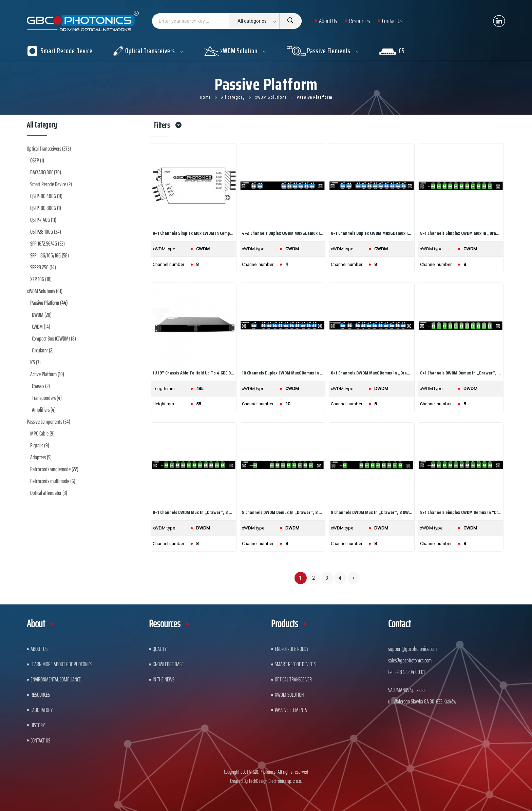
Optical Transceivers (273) (49, 149)
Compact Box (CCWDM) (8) (54, 339)
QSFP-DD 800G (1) (46, 208)
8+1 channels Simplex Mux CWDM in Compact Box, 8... (194, 233)
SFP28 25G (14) (43, 267)
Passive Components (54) (49, 422)
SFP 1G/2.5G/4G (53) (47, 244)
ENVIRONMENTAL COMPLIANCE (56, 679)
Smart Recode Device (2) (51, 184)
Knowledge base (168, 664)
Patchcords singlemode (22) (54, 469)
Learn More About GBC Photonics (61, 664)
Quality (160, 649)
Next (354, 578)
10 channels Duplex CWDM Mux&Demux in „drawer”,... (283, 373)
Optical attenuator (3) (49, 493)
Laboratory (42, 710)
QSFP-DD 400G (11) (46, 196)
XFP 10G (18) (41, 279)
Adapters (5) (41, 457)
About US (39, 649)
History (38, 725)
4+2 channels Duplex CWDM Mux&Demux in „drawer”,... (283, 233)
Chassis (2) (41, 386)
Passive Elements (291, 710)
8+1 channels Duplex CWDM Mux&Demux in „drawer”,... (372, 233)
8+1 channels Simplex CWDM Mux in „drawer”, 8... (461, 233)
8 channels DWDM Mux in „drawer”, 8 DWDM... (372, 512)
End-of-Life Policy (292, 649)
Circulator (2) (43, 350)
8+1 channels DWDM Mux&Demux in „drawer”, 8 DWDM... (372, 373)
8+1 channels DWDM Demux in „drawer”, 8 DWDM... (461, 373)
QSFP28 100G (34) (46, 232)
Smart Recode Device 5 (296, 664)
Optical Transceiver (293, 679)
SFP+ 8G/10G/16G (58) (50, 255)
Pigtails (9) (40, 445)
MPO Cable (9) (42, 433)
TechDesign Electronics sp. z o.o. (275, 781)
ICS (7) (35, 362)
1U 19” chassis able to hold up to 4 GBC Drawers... (194, 373)
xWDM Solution (289, 695)
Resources (40, 695)
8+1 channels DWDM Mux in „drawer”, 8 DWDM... (194, 512)
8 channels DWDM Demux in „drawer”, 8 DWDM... (283, 512)
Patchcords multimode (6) (53, 481)
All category (42, 126)
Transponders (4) (47, 398)
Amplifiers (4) (44, 410)
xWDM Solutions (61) (45, 291)
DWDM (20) (42, 315)
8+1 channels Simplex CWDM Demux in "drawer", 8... (461, 512)
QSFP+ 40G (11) (43, 220)
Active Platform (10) (47, 374)
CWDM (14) (41, 327)
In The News (164, 679)
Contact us (40, 740)
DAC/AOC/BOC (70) (46, 172)
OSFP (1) (37, 160)
